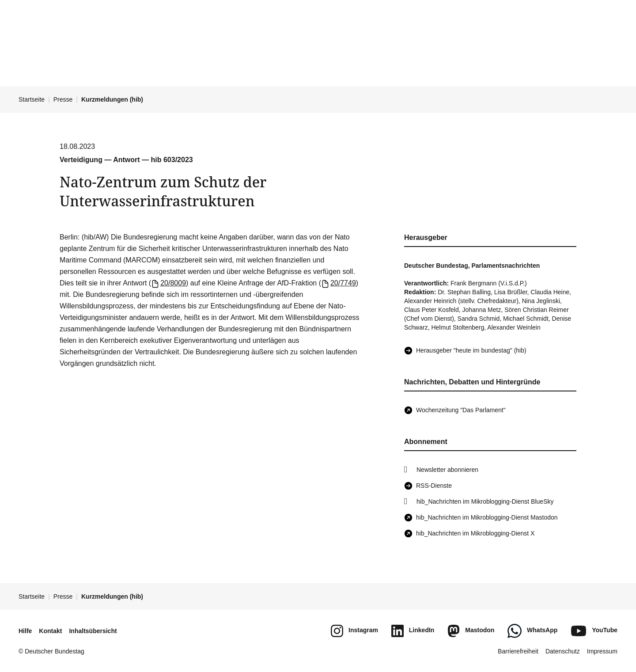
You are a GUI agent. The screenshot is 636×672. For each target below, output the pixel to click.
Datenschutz (563, 651)
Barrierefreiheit (518, 651)
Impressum (602, 651)
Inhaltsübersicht (93, 631)
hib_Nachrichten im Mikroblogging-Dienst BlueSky (485, 501)
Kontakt (50, 631)
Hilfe (25, 631)
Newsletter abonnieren (447, 470)
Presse (63, 99)
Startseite (32, 99)
